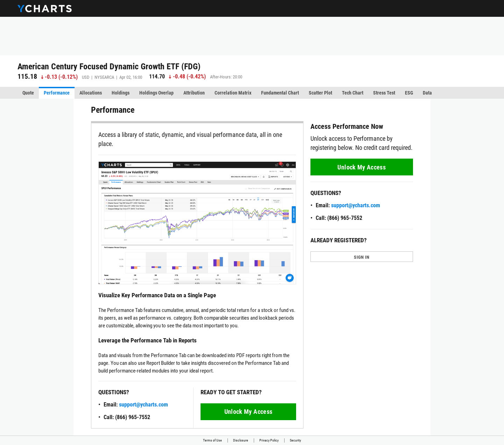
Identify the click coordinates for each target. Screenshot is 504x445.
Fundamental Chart (280, 93)
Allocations (91, 93)
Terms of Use (212, 440)
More (471, 93)
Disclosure (241, 440)
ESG (409, 93)
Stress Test (384, 93)
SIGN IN (362, 257)
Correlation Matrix (233, 93)
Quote (28, 93)
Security (295, 440)
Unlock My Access (248, 412)
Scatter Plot (320, 93)
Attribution (194, 93)
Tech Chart (353, 93)
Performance (57, 93)
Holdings (121, 93)
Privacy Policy (269, 440)
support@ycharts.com (143, 405)
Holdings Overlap (156, 93)
